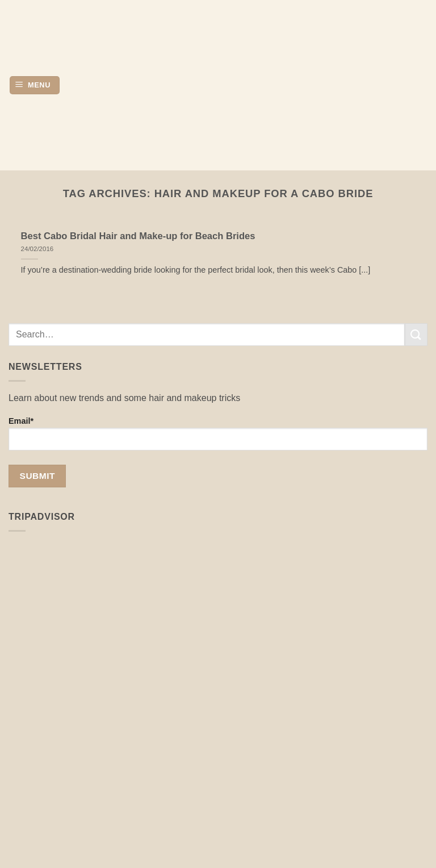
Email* (218, 433)
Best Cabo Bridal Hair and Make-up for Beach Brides (138, 236)
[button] (35, 85)
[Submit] (416, 334)
